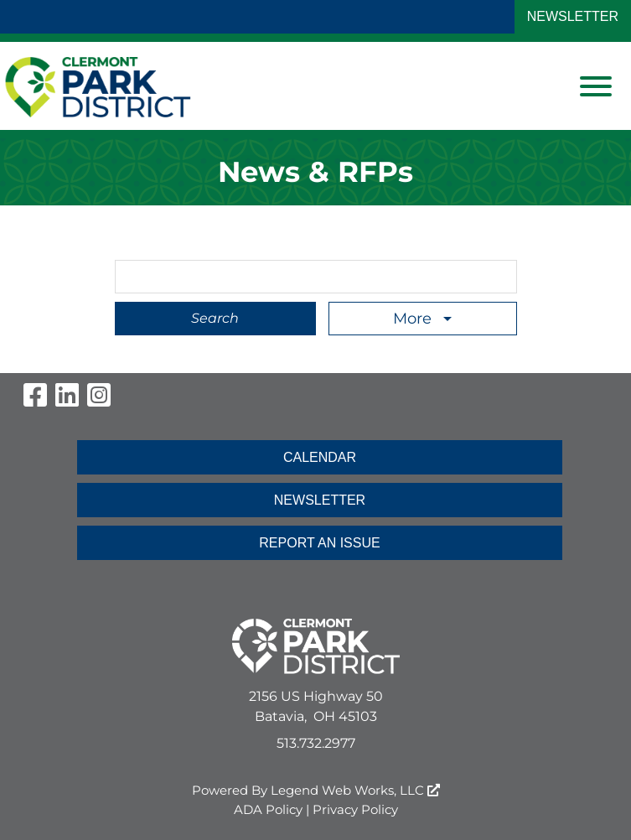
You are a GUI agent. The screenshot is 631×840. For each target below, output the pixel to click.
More (414, 319)
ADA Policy (268, 809)
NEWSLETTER (573, 16)
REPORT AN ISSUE (319, 543)
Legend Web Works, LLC (355, 790)
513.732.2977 (316, 743)
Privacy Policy (355, 809)
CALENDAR (320, 457)
